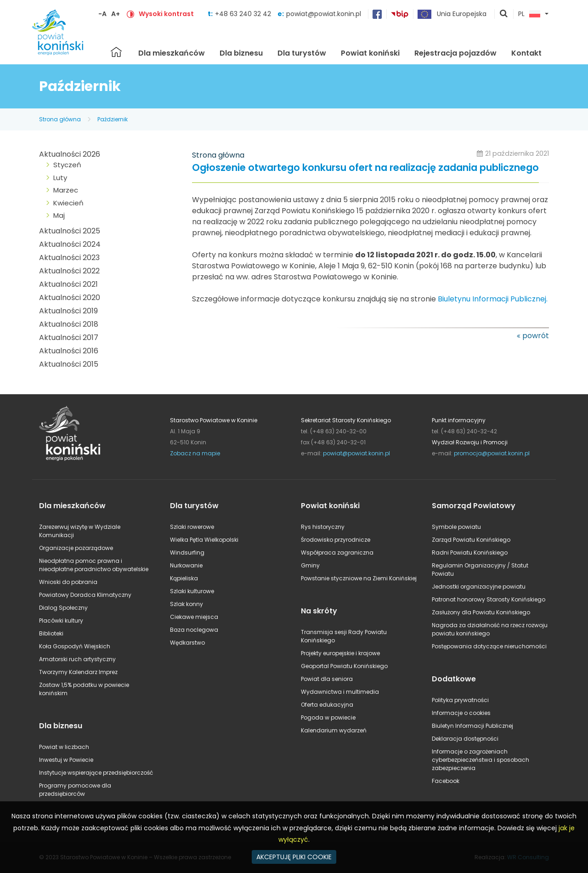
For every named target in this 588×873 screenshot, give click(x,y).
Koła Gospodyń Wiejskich (75, 646)
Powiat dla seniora (327, 679)
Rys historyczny (323, 527)
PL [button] (529, 14)
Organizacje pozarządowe (76, 548)
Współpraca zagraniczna (337, 553)
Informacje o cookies (461, 713)
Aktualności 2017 (69, 337)
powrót (536, 336)
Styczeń (67, 165)
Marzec (66, 190)
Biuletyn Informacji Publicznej (472, 726)
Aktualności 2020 (70, 298)
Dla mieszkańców (172, 53)
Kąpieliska (184, 578)
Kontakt (526, 53)
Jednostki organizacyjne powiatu (479, 587)
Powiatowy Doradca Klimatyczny (85, 595)
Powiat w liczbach (64, 747)
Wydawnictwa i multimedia (340, 692)
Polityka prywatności (460, 700)
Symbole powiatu (456, 527)
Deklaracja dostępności (465, 739)
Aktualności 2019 (68, 311)
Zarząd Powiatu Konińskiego (471, 540)
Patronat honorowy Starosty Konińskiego (489, 599)
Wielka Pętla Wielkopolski (204, 540)
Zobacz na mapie (195, 453)
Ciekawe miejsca (194, 617)
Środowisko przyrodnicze (336, 540)
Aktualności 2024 (70, 244)
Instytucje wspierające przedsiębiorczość (96, 773)
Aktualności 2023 (69, 258)
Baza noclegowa (194, 630)
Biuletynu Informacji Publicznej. (493, 299)
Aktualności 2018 (69, 324)
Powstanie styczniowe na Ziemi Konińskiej (359, 578)
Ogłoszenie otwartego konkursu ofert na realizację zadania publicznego (365, 168)
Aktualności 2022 (69, 271)
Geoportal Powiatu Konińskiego (344, 666)
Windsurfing (187, 553)
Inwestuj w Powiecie (66, 760)
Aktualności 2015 (69, 364)
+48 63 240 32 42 (244, 14)
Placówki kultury (61, 621)
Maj (59, 215)
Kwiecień (68, 203)
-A (102, 14)
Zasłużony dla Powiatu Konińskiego (481, 612)
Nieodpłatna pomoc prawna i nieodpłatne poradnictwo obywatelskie (94, 565)
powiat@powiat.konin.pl (324, 14)
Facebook (446, 781)
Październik (113, 119)
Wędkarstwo (187, 643)
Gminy (310, 565)
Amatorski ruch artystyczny (77, 659)
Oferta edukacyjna (327, 705)
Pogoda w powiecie (328, 717)
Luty (60, 178)
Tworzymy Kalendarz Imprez (78, 672)
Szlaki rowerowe (192, 527)
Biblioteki (51, 633)
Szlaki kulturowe (192, 591)
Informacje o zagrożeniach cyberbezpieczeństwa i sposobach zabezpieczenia (481, 760)
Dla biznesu (241, 53)
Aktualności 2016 (69, 351)
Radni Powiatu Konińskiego (470, 553)
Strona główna (116, 52)
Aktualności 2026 (70, 154)
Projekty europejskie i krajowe (340, 653)
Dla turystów (302, 53)
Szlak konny (187, 604)
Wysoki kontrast (166, 14)
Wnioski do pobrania (68, 582)
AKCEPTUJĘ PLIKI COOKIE (294, 857)
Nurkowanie (186, 565)
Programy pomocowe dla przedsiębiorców (75, 790)
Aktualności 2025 (70, 231)
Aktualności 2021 (68, 284)
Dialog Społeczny (63, 608)
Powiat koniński (370, 53)
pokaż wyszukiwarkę (504, 14)
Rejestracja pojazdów (455, 53)
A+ (116, 14)
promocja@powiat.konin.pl (492, 453)
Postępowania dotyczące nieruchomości (489, 646)
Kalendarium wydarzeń (334, 730)
